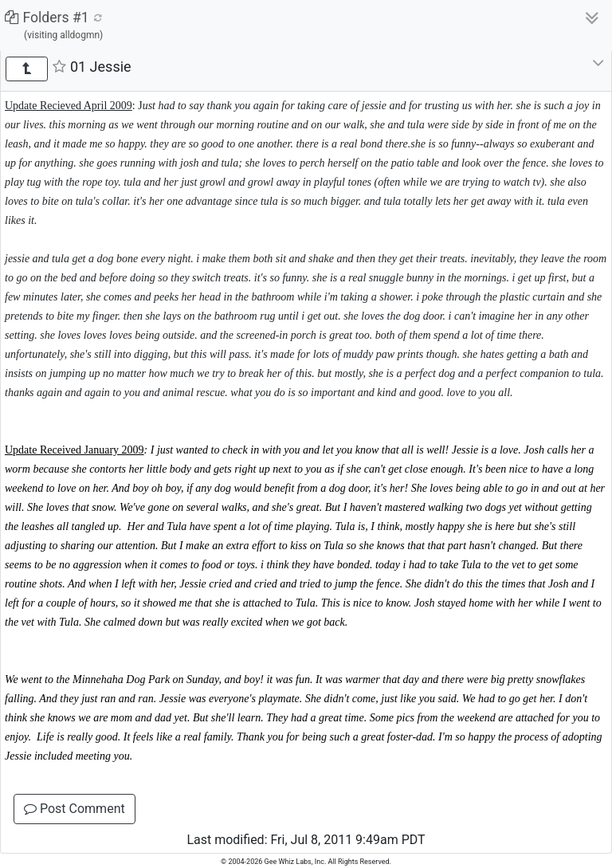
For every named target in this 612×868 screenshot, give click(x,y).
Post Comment (75, 809)
